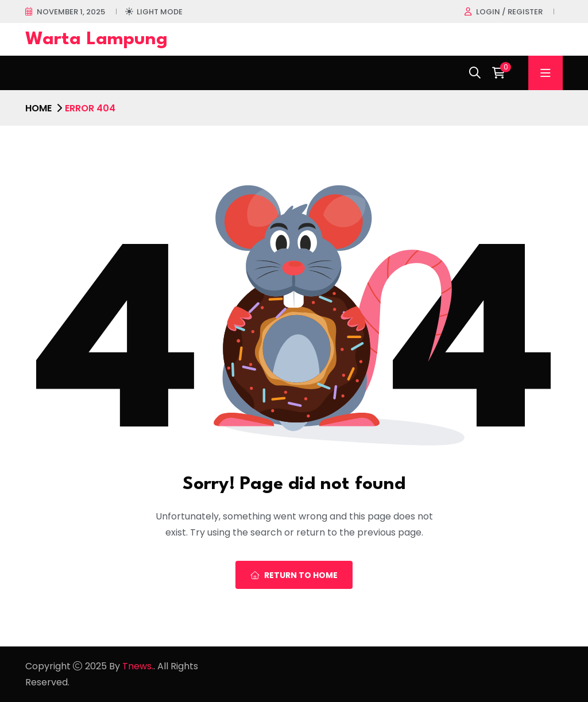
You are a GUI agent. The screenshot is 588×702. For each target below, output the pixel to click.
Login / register (509, 12)
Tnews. (138, 666)
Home (38, 108)
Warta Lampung (96, 39)
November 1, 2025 (71, 12)
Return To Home (294, 575)
